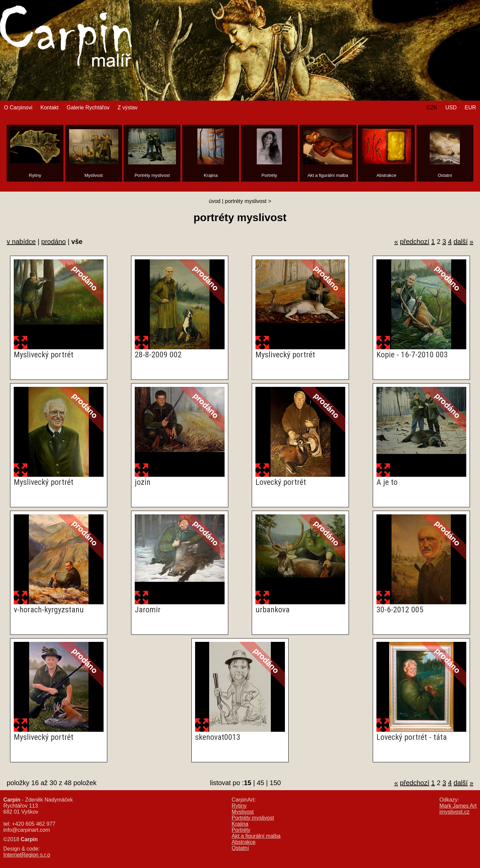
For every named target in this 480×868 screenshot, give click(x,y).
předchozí (415, 242)
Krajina (240, 824)
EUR (470, 108)
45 (260, 783)
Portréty (241, 830)
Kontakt (49, 108)
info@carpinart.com (27, 830)
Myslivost (243, 812)
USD (451, 108)
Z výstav (128, 108)
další (461, 242)
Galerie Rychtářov (88, 108)
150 (275, 783)
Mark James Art (458, 806)
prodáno (53, 242)
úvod (215, 201)
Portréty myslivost (253, 818)
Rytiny (239, 806)
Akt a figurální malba (256, 836)
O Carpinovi (18, 108)
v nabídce (21, 242)
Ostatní (240, 848)
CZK (432, 108)
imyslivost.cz (455, 812)
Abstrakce (244, 842)
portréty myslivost (246, 201)
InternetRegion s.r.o (27, 855)
